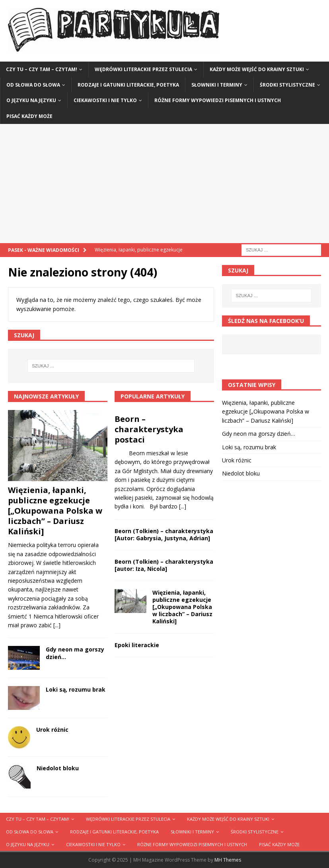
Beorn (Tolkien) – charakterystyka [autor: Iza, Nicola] (164, 565)
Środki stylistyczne (287, 85)
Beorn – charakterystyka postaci (149, 429)
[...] (57, 625)
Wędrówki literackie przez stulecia (143, 69)
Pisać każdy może (29, 116)
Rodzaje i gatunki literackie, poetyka (128, 85)
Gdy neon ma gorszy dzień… (75, 653)
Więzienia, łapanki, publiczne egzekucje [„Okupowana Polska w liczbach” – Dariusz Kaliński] (55, 511)
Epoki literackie (137, 645)
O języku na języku (31, 100)
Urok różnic (52, 730)
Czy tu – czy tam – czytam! (42, 69)
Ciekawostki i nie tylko (105, 100)
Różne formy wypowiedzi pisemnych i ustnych (218, 100)
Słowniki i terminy (217, 85)
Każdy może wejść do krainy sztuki (257, 69)
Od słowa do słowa (33, 85)
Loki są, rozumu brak (76, 689)
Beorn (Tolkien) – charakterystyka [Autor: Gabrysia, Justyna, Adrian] (164, 535)
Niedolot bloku (58, 768)
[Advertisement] (164, 184)
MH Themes (228, 860)
